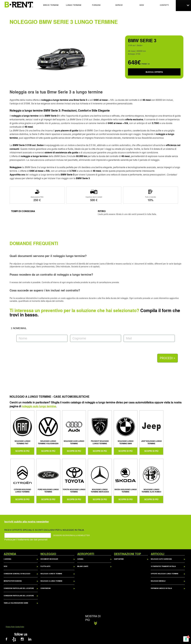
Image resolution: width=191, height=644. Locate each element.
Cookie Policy (20, 627)
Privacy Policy (10, 627)
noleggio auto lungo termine (39, 406)
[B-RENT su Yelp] (17, 640)
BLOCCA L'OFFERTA (154, 72)
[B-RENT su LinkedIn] (32, 640)
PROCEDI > (168, 358)
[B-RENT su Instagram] (25, 640)
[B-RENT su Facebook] (10, 640)
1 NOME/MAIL (19, 328)
